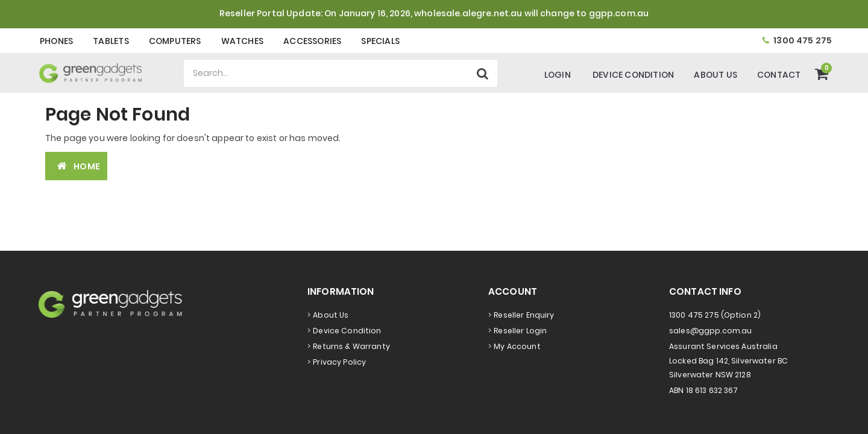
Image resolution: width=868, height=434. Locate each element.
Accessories (312, 41)
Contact (779, 75)
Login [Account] (558, 75)
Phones (56, 41)
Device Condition (633, 75)
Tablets (111, 41)
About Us (715, 75)
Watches (242, 41)
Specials (380, 41)
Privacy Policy (339, 362)
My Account (517, 346)
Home (76, 166)
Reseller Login (520, 331)
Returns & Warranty (351, 346)
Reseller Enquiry (524, 315)
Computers (175, 41)
